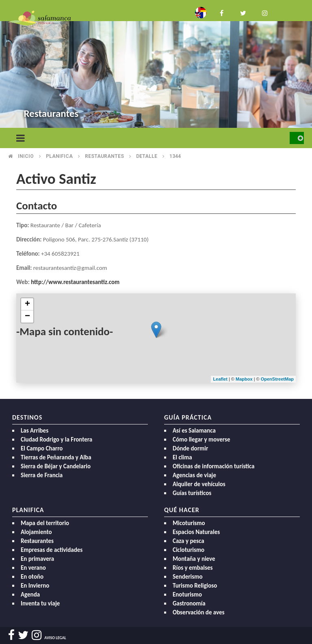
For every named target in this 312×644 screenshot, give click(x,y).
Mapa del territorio (45, 523)
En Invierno (35, 586)
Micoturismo (189, 523)
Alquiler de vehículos (199, 484)
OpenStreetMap (277, 379)
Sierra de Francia (42, 475)
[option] (156, 65)
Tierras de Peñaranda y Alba (56, 457)
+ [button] (27, 304)
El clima (182, 457)
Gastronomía (189, 603)
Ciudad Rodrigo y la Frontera (56, 439)
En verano (33, 568)
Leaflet (220, 379)
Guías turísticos (192, 493)
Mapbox (245, 379)
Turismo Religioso (195, 586)
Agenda (30, 594)
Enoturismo (187, 594)
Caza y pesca (188, 541)
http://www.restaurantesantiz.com (75, 282)
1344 (175, 156)
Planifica (59, 156)
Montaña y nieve (194, 559)
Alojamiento (36, 532)
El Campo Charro (42, 448)
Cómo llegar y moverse (201, 439)
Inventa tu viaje (40, 603)
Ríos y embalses (193, 568)
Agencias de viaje (194, 475)
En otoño (32, 577)
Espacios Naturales (196, 532)
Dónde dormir (190, 448)
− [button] (27, 317)
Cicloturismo (188, 550)
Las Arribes (35, 431)
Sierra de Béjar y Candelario (56, 466)
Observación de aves (199, 612)
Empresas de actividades (52, 550)
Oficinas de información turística (213, 466)
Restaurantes (104, 156)
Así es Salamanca (194, 431)
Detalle (147, 156)
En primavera (37, 559)
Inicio (26, 156)
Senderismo (188, 577)
